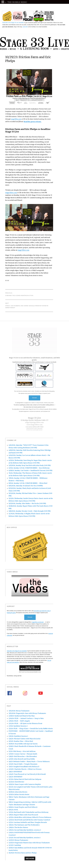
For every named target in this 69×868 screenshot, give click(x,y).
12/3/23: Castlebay (15, 845)
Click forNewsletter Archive (30, 668)
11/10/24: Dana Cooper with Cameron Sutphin (25, 784)
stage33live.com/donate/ (38, 622)
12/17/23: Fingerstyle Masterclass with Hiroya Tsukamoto (29, 843)
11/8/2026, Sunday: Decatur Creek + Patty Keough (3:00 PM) (30, 511)
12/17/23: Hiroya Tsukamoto (18, 840)
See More (30, 859)
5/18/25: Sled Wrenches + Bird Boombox (23, 756)
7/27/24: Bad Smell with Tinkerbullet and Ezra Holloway (29, 812)
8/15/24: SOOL (13, 810)
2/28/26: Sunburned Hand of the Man (22, 716)
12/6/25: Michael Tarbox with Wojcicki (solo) (24, 739)
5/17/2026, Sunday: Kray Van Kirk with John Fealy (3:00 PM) (30, 465)
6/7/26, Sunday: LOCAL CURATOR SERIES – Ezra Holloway (29, 468)
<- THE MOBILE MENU (16, 2)
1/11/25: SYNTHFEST (15, 777)
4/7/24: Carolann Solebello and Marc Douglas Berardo (28, 822)
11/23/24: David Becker (16, 782)
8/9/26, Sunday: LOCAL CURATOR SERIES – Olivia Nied (28, 483)
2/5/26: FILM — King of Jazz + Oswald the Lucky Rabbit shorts (31, 729)
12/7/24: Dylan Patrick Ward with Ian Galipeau (25, 779)
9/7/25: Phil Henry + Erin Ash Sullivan (22, 751)
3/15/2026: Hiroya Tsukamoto (19, 711)
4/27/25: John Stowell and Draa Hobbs (22, 759)
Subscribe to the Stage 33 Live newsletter (13, 23)
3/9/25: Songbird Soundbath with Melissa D (24, 767)
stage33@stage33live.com (34, 422)
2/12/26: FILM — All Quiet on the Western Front (25, 723)
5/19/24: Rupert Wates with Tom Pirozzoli (23, 815)
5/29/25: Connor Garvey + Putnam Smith (23, 754)
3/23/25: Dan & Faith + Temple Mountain (23, 764)
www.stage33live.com (34, 425)
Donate (34, 398)
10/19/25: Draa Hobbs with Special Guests (23, 744)
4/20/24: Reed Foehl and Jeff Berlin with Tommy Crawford (29, 820)
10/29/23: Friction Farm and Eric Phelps (23, 853)
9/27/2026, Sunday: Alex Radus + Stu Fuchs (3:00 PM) (27, 503)
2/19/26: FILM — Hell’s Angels (19, 721)
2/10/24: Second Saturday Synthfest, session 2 (25, 830)
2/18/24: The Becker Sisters (18, 827)
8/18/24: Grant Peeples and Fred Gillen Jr (23, 807)
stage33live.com (16, 119)
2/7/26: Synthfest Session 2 (18, 726)
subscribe (25, 27)
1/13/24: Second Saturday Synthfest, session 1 (25, 838)
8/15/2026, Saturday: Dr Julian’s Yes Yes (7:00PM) (26, 486)
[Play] (29, 218)
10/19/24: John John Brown (18, 792)
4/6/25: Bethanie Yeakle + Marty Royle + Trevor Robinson (29, 761)
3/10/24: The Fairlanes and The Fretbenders (24, 825)
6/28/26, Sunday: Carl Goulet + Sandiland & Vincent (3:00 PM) (31, 470)
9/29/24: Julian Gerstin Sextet (19, 794)
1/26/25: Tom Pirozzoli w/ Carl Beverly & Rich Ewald (27, 774)
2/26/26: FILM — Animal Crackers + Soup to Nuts (26, 718)
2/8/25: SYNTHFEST (15, 772)
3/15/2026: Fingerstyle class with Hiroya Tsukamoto (27, 713)
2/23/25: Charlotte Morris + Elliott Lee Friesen (25, 769)
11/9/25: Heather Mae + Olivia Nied (21, 741)
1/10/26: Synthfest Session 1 (18, 736)
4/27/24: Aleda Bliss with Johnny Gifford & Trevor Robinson (30, 817)
